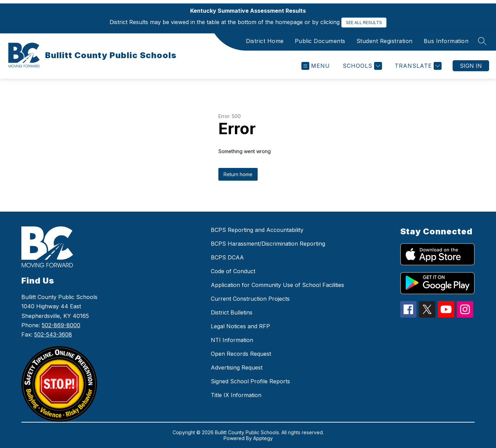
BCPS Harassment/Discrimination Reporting (268, 244)
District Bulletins (232, 312)
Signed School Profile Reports (250, 381)
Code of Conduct (233, 271)
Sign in (471, 66)
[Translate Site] (417, 66)
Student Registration (385, 41)
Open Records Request (241, 354)
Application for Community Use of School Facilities (277, 285)
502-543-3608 (53, 334)
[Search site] (482, 41)
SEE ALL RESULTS (364, 23)
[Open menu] (316, 66)
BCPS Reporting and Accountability (257, 230)
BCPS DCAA (227, 257)
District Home (265, 41)
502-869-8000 (61, 325)
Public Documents (320, 41)
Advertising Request (237, 367)
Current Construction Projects (250, 299)
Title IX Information (236, 395)
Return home (238, 174)
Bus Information (446, 41)
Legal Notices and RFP (240, 326)
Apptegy (263, 438)
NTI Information (232, 340)
